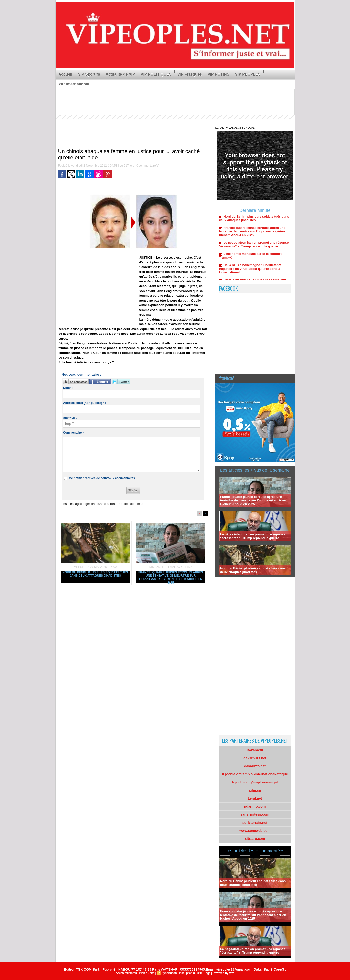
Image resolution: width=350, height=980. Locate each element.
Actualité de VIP (120, 74)
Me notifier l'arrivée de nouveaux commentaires (102, 478)
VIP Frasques (190, 74)
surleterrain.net (255, 823)
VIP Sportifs (89, 74)
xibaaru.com (255, 839)
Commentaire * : (74, 433)
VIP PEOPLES (248, 74)
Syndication (169, 973)
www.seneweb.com (255, 831)
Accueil (65, 74)
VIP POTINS (219, 74)
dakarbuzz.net (255, 758)
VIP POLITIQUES (156, 74)
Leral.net (255, 798)
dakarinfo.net (255, 766)
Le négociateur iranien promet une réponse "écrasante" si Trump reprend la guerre (254, 247)
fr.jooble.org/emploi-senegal (255, 782)
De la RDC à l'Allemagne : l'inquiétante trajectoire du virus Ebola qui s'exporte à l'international (250, 271)
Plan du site (147, 973)
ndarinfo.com (255, 806)
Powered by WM (223, 973)
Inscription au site (190, 973)
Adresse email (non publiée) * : (85, 403)
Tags (207, 973)
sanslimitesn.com (255, 814)
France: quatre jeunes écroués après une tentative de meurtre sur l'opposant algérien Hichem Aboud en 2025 (171, 577)
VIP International (74, 84)
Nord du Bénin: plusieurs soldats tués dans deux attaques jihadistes (95, 574)
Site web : (70, 418)
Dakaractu (255, 750)
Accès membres (126, 973)
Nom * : (68, 388)
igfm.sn (255, 790)
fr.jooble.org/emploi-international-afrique (255, 774)
